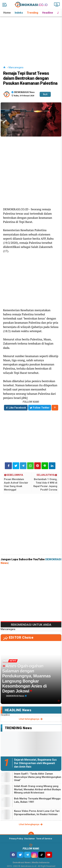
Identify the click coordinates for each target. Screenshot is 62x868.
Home (7, 13)
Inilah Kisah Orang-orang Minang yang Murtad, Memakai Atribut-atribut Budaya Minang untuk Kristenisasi (37, 789)
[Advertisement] (31, 37)
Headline (48, 13)
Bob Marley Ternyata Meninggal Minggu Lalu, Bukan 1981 (37, 800)
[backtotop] (31, 835)
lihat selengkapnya (31, 719)
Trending (33, 13)
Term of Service (44, 839)
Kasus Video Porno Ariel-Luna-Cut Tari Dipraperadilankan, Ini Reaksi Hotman (37, 813)
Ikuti (45, 94)
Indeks (19, 13)
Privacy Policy (16, 839)
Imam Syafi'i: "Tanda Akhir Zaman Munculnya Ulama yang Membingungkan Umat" (38, 777)
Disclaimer (30, 839)
